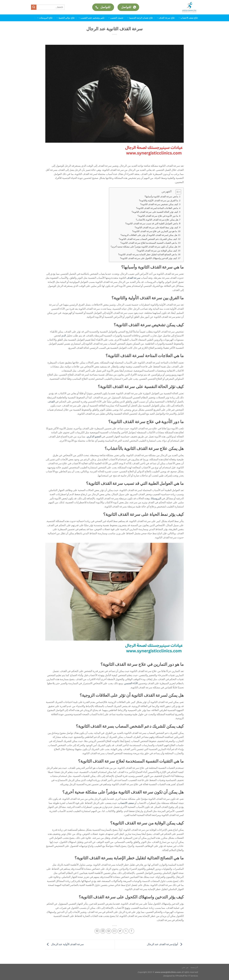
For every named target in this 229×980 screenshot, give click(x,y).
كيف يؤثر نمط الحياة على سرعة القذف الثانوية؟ (156, 227)
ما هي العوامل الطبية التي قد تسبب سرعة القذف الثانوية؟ (152, 223)
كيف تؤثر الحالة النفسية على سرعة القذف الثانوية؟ (155, 212)
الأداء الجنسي (131, 683)
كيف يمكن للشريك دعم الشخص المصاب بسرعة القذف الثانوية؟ (148, 239)
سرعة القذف (134, 278)
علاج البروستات (45, 18)
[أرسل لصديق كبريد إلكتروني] (114, 931)
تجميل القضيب (116, 18)
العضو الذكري (94, 437)
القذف (51, 402)
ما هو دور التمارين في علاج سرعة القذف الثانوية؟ (154, 231)
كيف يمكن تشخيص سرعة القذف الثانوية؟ (159, 204)
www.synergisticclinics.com (168, 972)
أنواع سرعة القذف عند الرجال (165, 944)
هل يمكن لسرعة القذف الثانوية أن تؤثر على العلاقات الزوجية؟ (149, 235)
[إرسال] (34, 7)
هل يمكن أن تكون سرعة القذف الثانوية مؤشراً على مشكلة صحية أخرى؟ (144, 247)
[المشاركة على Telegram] (97, 931)
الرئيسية (194, 967)
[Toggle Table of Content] (177, 192)
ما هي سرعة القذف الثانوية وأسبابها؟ (161, 196)
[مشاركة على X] (126, 931)
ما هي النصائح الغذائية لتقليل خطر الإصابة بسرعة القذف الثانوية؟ (147, 254)
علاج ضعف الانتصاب (188, 18)
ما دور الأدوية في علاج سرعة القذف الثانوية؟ (158, 216)
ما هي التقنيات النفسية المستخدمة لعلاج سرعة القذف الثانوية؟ (149, 243)
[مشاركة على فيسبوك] (132, 931)
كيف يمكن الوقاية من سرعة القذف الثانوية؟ (157, 251)
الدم (64, 336)
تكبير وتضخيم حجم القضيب (91, 18)
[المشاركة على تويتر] (120, 931)
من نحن (185, 967)
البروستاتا (156, 498)
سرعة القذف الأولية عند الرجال (64, 944)
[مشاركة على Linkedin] (103, 931)
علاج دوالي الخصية (66, 18)
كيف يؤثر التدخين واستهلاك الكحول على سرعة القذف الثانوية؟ (148, 258)
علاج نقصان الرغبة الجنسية (140, 18)
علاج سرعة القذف (166, 18)
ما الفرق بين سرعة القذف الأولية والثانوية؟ (159, 200)
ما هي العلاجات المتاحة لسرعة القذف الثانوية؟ (157, 208)
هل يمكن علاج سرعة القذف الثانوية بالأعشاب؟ (157, 220)
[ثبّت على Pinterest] (109, 931)
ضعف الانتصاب (126, 803)
